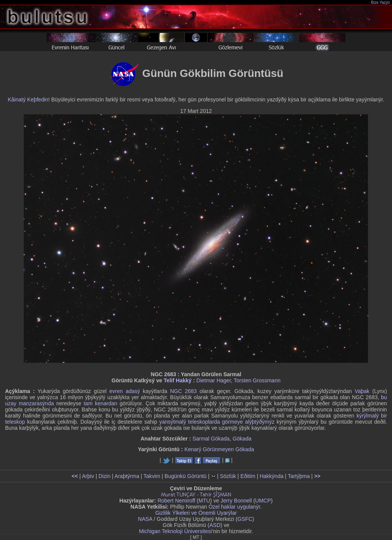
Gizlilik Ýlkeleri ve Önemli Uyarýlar (196, 513)
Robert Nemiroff (176, 501)
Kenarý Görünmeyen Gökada (219, 449)
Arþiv (88, 476)
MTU (204, 501)
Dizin (104, 476)
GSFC (245, 519)
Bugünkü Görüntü (186, 476)
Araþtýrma (127, 476)
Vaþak (362, 391)
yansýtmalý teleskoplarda (190, 422)
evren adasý (125, 391)
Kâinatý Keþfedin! (29, 100)
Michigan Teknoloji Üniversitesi (175, 531)
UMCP (263, 501)
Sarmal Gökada (211, 439)
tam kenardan (100, 403)
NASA (145, 519)
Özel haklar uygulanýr (234, 507)
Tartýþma (299, 476)
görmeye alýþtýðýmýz (248, 422)
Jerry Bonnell (236, 501)
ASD (215, 525)
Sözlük (228, 476)
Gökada (242, 439)
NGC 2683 (183, 391)
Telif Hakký (177, 380)
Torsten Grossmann (257, 380)
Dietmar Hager (214, 380)
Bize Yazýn (381, 2)
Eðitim (248, 476)
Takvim (152, 476)
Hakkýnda (271, 476)
